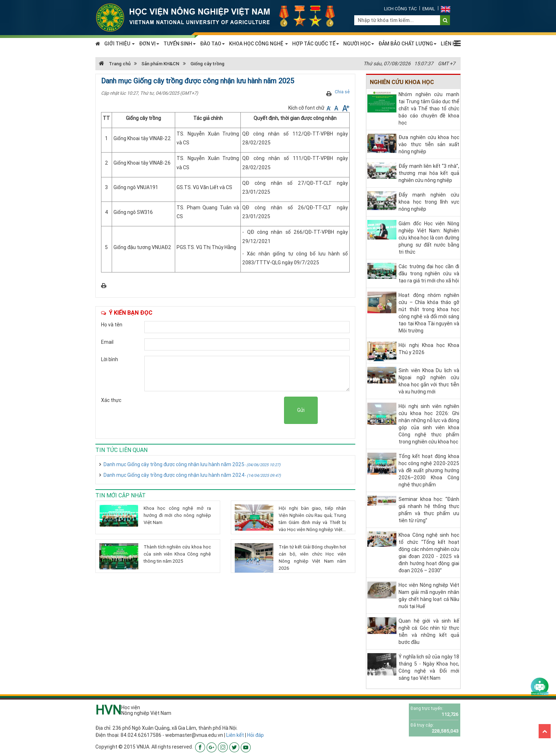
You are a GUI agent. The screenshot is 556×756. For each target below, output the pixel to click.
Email (429, 9)
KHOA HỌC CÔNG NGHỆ (258, 44)
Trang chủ (115, 64)
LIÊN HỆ (450, 44)
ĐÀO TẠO (212, 44)
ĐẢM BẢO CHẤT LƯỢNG (407, 44)
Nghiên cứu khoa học (402, 82)
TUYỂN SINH (180, 44)
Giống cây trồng (207, 64)
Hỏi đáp (255, 735)
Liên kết (235, 735)
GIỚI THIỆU (119, 44)
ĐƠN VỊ (149, 44)
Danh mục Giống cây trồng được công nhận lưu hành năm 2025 (192, 464)
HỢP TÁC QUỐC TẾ (316, 44)
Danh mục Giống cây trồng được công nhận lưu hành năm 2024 (192, 475)
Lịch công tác (400, 9)
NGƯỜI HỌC (359, 44)
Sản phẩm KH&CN (160, 64)
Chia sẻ (342, 92)
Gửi (301, 410)
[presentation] (230, 410)
